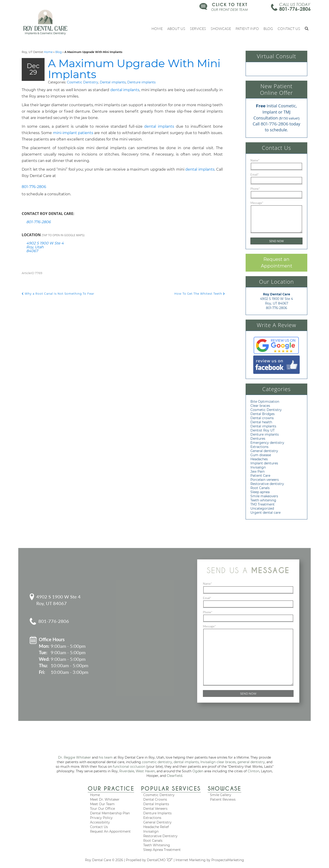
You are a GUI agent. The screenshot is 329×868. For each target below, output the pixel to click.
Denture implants (141, 83)
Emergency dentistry (267, 443)
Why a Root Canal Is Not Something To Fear (58, 294)
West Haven (145, 771)
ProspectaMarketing (228, 860)
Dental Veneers (155, 809)
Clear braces (260, 406)
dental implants (125, 90)
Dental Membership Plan (110, 813)
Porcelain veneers (265, 480)
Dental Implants (156, 804)
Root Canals (260, 488)
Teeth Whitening (157, 845)
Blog (268, 28)
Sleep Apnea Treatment (162, 850)
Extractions (259, 447)
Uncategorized (262, 508)
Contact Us (289, 28)
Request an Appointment (277, 263)
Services (198, 28)
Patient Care (260, 476)
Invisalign (258, 467)
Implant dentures (264, 463)
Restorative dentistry (267, 484)
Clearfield (174, 776)
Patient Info (247, 28)
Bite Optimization (265, 402)
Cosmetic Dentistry (83, 83)
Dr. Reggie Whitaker (74, 757)
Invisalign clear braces (218, 762)
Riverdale (127, 771)
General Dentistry (157, 822)
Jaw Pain (257, 471)
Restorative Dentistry (160, 836)
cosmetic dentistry (157, 762)
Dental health (261, 422)
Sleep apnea (260, 492)
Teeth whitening (263, 500)
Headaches (259, 459)
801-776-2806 (295, 9)
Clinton (253, 771)
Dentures (258, 439)
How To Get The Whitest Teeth (200, 294)
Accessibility (100, 822)
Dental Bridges (263, 414)
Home (157, 28)
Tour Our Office (102, 809)
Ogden (198, 771)
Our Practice (111, 789)
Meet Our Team (102, 804)
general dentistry (251, 762)
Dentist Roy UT (263, 430)
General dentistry (264, 451)
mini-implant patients (73, 133)
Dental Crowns (155, 799)
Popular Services (171, 789)
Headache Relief (156, 827)
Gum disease (261, 455)
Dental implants (113, 83)
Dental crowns (262, 418)
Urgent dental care (265, 513)
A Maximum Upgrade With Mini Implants (122, 69)
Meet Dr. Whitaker (105, 799)
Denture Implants (157, 813)
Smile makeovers (264, 496)
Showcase (221, 28)
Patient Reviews (223, 799)
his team (106, 757)
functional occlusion (129, 767)
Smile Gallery (221, 795)
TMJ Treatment (263, 504)
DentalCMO (160, 860)
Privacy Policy (101, 818)
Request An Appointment (110, 831)
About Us (176, 28)
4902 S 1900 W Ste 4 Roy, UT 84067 (58, 600)
